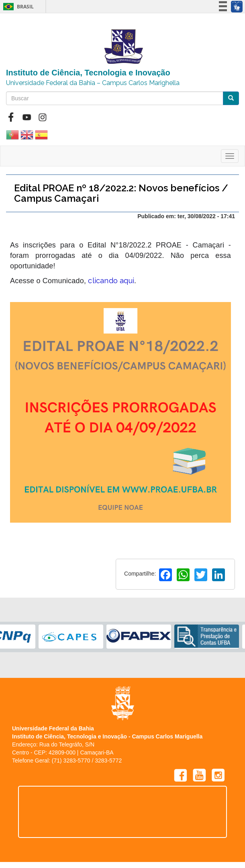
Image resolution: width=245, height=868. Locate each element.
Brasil (17, 7)
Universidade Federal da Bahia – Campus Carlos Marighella (93, 83)
